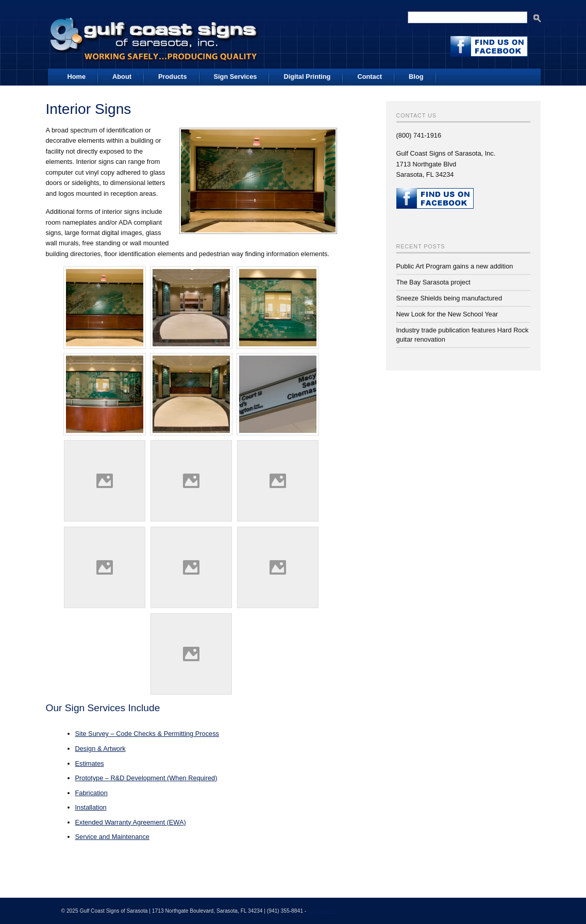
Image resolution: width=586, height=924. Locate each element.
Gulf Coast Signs (155, 36)
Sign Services (236, 77)
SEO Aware (321, 911)
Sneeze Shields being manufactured (449, 298)
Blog (416, 77)
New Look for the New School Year (447, 314)
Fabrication (91, 793)
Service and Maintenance (112, 837)
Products (172, 77)
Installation (91, 807)
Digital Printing (307, 77)
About (122, 77)
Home (77, 77)
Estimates (90, 763)
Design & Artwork (101, 749)
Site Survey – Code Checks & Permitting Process (147, 734)
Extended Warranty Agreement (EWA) (131, 822)
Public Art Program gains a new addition (455, 266)
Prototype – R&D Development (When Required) (146, 778)
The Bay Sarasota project (433, 282)
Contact (370, 77)
